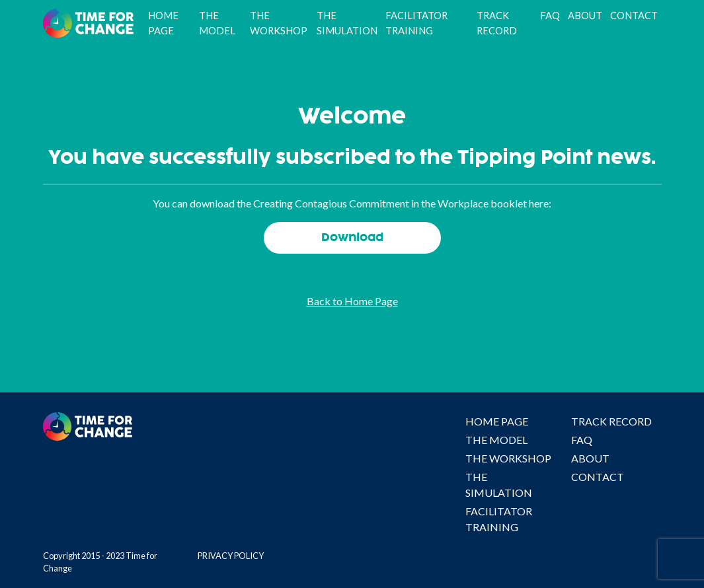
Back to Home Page (352, 301)
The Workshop (279, 22)
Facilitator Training (416, 22)
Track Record (497, 22)
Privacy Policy (231, 556)
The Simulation (347, 22)
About (585, 15)
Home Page (163, 22)
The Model (217, 22)
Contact (634, 15)
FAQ (550, 15)
